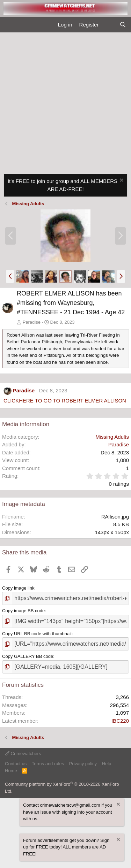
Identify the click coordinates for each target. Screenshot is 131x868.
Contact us (16, 764)
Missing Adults (112, 437)
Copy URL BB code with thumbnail (37, 634)
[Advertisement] (65, 101)
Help (107, 764)
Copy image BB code (23, 611)
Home (11, 771)
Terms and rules (48, 764)
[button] (10, 276)
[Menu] (8, 25)
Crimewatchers (23, 754)
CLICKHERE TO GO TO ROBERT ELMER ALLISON (65, 401)
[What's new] (109, 25)
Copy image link (18, 588)
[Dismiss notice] (121, 181)
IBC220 (120, 721)
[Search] (123, 25)
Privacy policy (83, 764)
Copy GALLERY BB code (28, 656)
